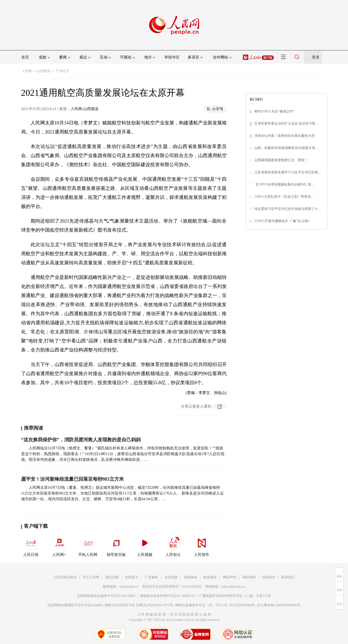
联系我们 (288, 577)
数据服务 (210, 577)
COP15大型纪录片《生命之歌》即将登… (284, 197)
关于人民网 (91, 577)
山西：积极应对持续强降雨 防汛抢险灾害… (287, 148)
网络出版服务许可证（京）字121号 (201, 605)
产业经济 (62, 71)
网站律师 (249, 577)
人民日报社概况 (65, 577)
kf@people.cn (129, 587)
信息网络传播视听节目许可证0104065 (75, 605)
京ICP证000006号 (242, 605)
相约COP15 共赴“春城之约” (274, 111)
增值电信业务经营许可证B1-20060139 (167, 596)
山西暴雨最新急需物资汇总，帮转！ (281, 160)
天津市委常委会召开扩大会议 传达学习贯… (287, 124)
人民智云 (173, 546)
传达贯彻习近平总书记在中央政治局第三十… (288, 209)
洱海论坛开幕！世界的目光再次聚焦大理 (284, 136)
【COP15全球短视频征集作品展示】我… (284, 184)
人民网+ (59, 546)
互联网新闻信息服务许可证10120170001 (106, 596)
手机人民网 (88, 546)
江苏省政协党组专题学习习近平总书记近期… (288, 172)
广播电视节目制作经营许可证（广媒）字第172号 (235, 596)
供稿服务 (190, 577)
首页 (25, 57)
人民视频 (145, 546)
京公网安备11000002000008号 (279, 605)
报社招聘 (112, 577)
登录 (316, 57)
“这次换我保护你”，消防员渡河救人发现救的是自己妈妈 (81, 440)
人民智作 (202, 546)
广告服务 (151, 577)
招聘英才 (132, 577)
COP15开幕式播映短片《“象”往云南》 (283, 221)
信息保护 (269, 577)
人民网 (27, 71)
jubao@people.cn (233, 587)
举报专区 (172, 57)
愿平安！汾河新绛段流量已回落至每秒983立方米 (72, 479)
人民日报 (31, 546)
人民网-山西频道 (85, 109)
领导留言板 (116, 546)
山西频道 (44, 71)
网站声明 (230, 577)
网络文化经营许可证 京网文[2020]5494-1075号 (139, 605)
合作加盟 (171, 577)
